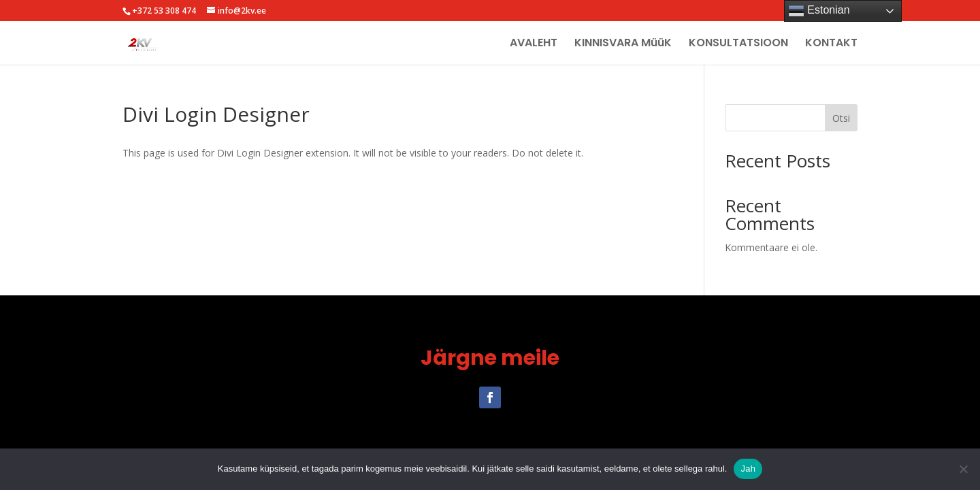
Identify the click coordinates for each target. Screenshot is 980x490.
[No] (963, 469)
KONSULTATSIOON (738, 44)
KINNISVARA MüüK (623, 44)
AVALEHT (534, 44)
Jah (748, 469)
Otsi (841, 118)
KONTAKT (831, 44)
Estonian (819, 11)
